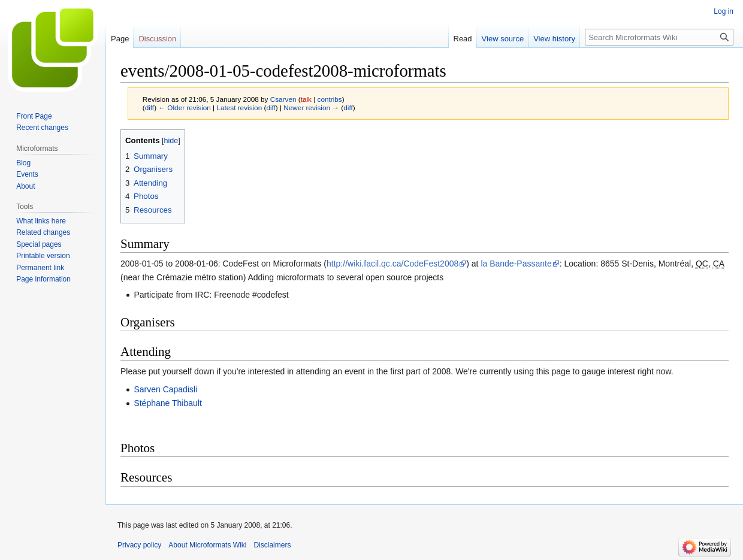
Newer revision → (311, 108)
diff (149, 108)
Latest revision (239, 108)
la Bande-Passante (516, 264)
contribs (330, 99)
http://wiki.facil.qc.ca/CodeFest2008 (392, 264)
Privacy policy (139, 545)
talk (306, 99)
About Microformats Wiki (207, 545)
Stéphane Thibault (167, 403)
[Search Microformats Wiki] (659, 37)
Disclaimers (272, 545)
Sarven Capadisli (165, 389)
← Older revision (185, 108)
